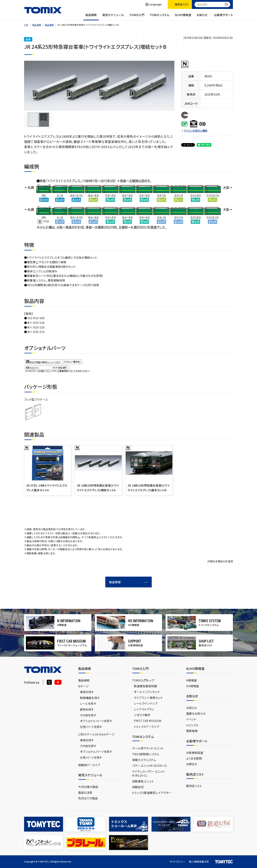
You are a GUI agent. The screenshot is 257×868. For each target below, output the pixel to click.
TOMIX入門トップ (143, 680)
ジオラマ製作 (142, 715)
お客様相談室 (195, 753)
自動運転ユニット (143, 781)
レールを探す (88, 703)
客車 (28, 39)
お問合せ (192, 764)
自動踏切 (138, 787)
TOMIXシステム (160, 17)
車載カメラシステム (144, 760)
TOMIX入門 (137, 17)
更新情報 (192, 731)
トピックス (192, 725)
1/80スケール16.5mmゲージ (96, 734)
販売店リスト (194, 786)
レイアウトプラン (144, 709)
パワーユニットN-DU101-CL (150, 765)
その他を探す (88, 715)
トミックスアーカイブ (146, 727)
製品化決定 (85, 792)
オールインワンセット (147, 692)
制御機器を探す (90, 698)
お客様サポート (223, 17)
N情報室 (192, 680)
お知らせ (202, 17)
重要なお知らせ (196, 713)
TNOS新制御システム (146, 754)
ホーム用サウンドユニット (148, 748)
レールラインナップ (146, 703)
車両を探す (87, 692)
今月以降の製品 (88, 787)
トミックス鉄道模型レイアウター (152, 793)
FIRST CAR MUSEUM (148, 721)
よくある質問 (194, 758)
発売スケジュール (113, 17)
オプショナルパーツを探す (96, 721)
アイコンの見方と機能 (196, 131)
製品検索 (91, 17)
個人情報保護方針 (199, 862)
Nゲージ (84, 686)
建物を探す (87, 709)
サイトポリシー (177, 862)
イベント (191, 719)
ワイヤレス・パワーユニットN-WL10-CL (148, 773)
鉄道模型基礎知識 (145, 686)
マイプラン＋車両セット (148, 698)
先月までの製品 (88, 798)
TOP (26, 25)
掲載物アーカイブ (89, 765)
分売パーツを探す (91, 727)
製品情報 (49, 25)
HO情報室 (193, 686)
